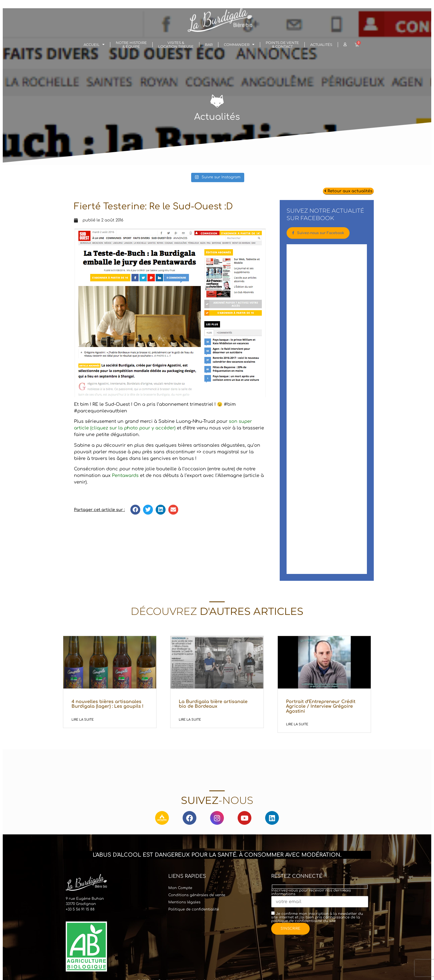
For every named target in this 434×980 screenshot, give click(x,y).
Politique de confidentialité (194, 910)
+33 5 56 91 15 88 (80, 910)
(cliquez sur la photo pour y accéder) (132, 428)
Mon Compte (180, 889)
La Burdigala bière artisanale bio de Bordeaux (213, 705)
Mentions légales (184, 903)
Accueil (94, 45)
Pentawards (125, 476)
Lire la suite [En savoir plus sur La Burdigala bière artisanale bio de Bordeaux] (190, 721)
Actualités (321, 45)
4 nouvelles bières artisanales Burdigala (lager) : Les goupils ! (108, 705)
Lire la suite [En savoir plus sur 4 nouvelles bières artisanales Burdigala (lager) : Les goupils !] (83, 721)
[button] (135, 510)
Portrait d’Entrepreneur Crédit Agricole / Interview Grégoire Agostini (321, 707)
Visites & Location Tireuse (176, 45)
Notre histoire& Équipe (131, 45)
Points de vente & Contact (282, 45)
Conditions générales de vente (197, 896)
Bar (209, 45)
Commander (239, 45)
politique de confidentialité (297, 922)
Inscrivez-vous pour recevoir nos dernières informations (320, 897)
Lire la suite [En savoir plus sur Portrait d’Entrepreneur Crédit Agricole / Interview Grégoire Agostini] (297, 725)
